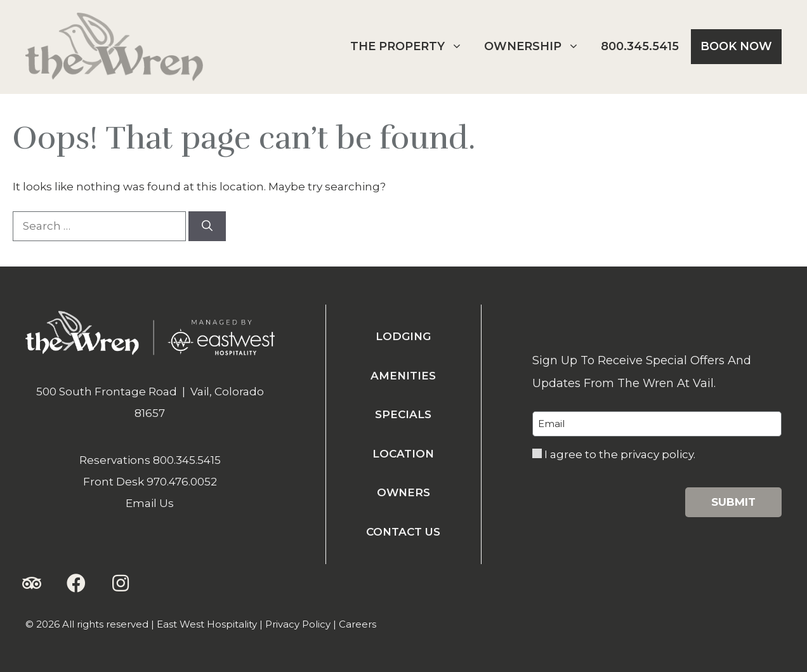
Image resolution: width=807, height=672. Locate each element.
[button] (32, 583)
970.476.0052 (182, 482)
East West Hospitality (207, 624)
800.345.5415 (640, 46)
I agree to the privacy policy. (620, 454)
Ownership (536, 47)
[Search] (207, 227)
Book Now (736, 46)
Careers (358, 624)
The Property (411, 47)
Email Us (150, 503)
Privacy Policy (298, 624)
